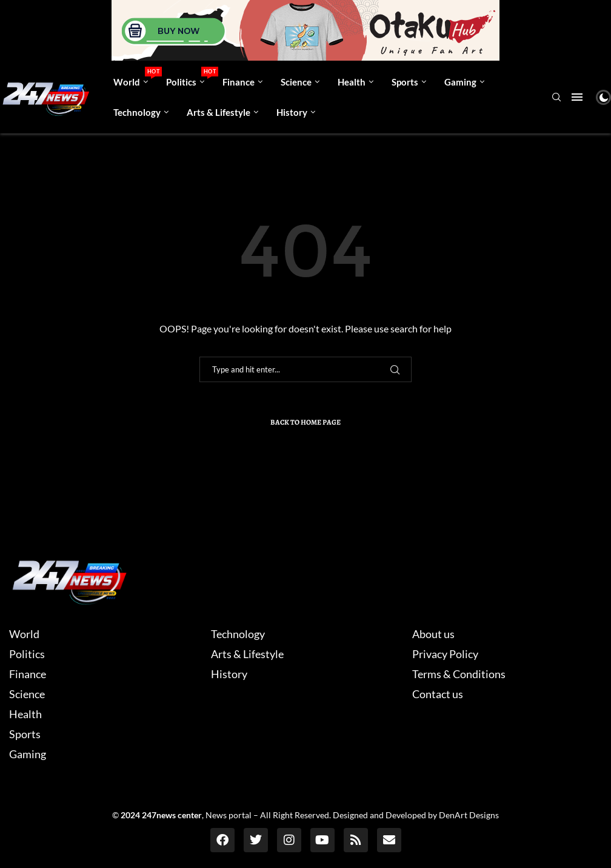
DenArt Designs (469, 815)
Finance (239, 82)
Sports (405, 82)
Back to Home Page (305, 422)
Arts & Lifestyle (219, 112)
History (292, 112)
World (135, 77)
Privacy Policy (445, 654)
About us (433, 634)
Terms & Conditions (459, 674)
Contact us (438, 694)
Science (296, 82)
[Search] (556, 98)
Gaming (460, 82)
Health (352, 82)
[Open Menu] (577, 97)
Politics (190, 77)
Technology (137, 112)
